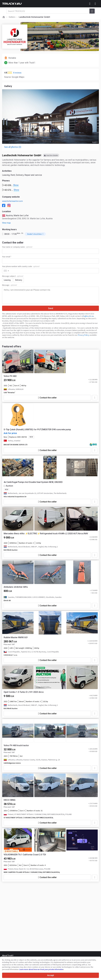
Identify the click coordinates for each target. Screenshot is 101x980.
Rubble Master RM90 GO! (16, 637)
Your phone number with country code (21, 266)
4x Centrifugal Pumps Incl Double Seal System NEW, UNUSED (33, 482)
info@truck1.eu (88, 316)
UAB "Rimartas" (9, 393)
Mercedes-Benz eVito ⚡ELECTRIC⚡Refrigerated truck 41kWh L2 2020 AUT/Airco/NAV (46, 534)
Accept (51, 975)
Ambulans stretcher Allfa (16, 587)
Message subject (13, 276)
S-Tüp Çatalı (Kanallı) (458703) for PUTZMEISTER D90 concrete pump (37, 429)
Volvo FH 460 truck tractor (16, 745)
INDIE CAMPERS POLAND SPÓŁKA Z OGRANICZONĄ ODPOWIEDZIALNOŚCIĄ (32, 872)
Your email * (7, 257)
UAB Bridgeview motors (12, 763)
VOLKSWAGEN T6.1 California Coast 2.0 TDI (25, 855)
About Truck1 (8, 956)
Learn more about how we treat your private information (41, 969)
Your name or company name (17, 247)
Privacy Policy (84, 335)
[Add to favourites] (95, 398)
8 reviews (17, 73)
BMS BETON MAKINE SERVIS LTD (16, 445)
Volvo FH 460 (10, 376)
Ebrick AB (7, 601)
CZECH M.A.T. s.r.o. (11, 655)
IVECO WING (10, 800)
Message (9, 285)
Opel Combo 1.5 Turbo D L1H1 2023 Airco (24, 692)
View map (6, 223)
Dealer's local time (35, 234)
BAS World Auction (11, 550)
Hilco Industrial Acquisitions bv (15, 497)
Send (51, 308)
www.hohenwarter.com (12, 201)
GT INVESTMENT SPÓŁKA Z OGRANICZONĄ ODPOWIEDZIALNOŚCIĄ (28, 818)
